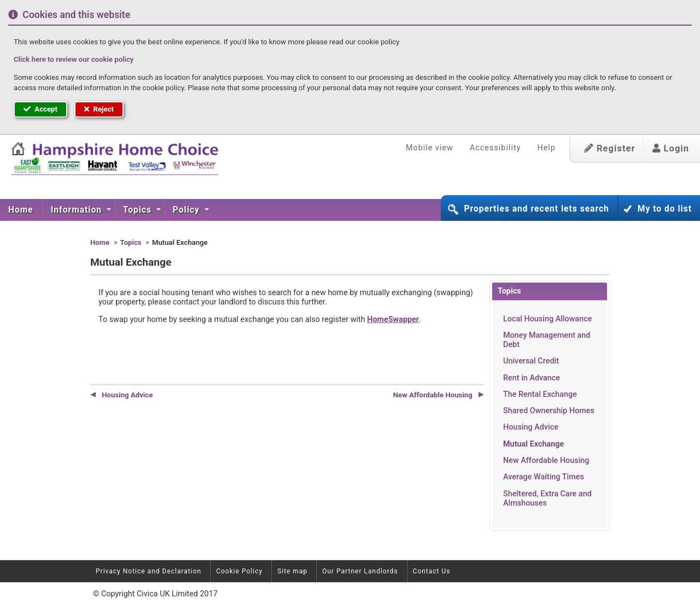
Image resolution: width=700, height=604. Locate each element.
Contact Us (432, 571)
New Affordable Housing (546, 461)
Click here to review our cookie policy (74, 59)
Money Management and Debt (547, 340)
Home (21, 210)
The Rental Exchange (540, 394)
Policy (188, 210)
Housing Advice (531, 427)
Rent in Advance (532, 378)
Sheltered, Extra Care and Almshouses (547, 499)
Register (610, 148)
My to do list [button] (665, 209)
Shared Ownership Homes (549, 411)
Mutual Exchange (533, 444)
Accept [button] (40, 109)
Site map (292, 571)
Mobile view (430, 148)
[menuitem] (21, 210)
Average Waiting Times (544, 477)
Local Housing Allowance (547, 319)
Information (78, 210)
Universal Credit (531, 361)
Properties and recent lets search (536, 209)
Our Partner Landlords (360, 571)
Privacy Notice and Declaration (148, 571)
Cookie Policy (239, 571)
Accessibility (495, 148)
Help (546, 148)
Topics (139, 210)
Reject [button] (99, 109)
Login (671, 148)
